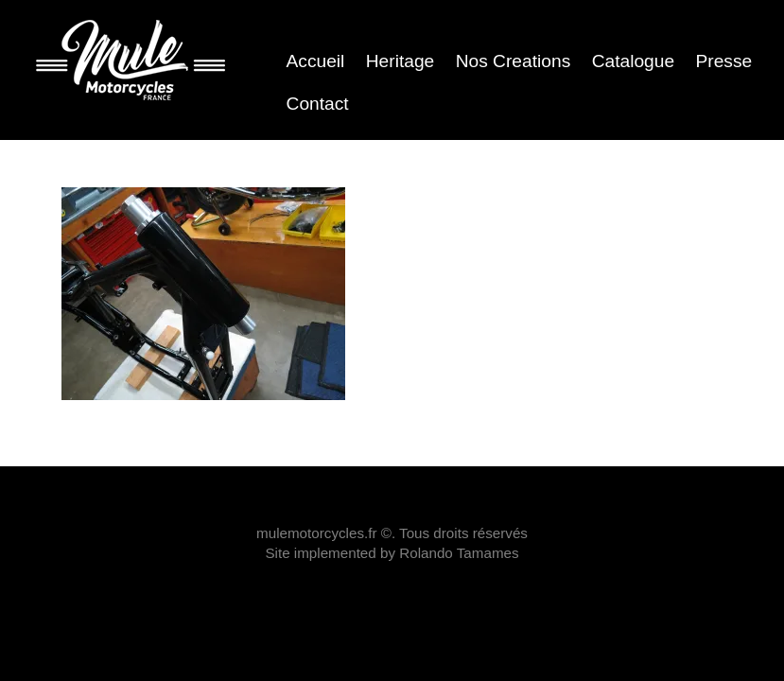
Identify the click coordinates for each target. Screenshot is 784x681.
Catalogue (633, 61)
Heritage (401, 61)
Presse (723, 61)
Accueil (316, 61)
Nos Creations (514, 61)
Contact (318, 104)
